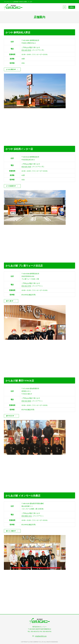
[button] (13, 70)
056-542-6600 (26, 402)
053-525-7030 (26, 167)
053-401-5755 (26, 286)
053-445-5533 (26, 50)
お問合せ (72, 7)
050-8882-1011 (27, 517)
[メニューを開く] (64, 7)
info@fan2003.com (41, 636)
